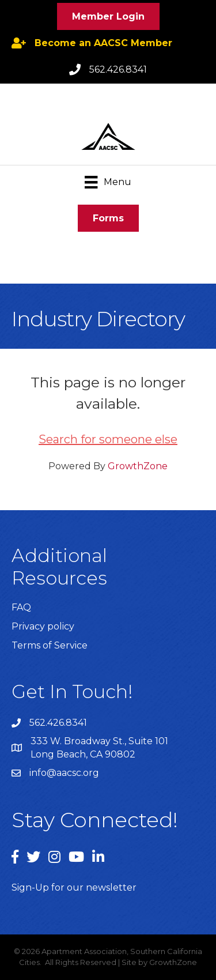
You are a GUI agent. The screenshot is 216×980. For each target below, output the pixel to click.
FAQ (21, 607)
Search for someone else (108, 439)
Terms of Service (50, 645)
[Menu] (108, 182)
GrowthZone (138, 466)
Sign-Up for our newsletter (74, 887)
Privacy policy (43, 626)
